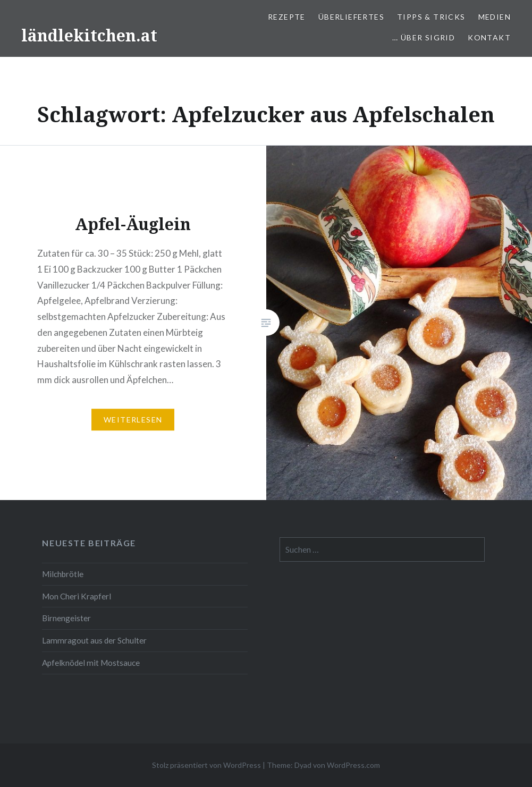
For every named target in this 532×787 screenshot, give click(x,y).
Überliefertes (351, 17)
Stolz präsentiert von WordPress (206, 765)
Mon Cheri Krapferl (77, 596)
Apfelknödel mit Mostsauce (91, 663)
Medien (495, 17)
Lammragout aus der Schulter (94, 640)
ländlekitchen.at (89, 35)
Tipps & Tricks (431, 17)
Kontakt (489, 37)
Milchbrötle (63, 574)
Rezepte (287, 17)
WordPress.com (353, 765)
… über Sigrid (424, 37)
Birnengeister (66, 618)
